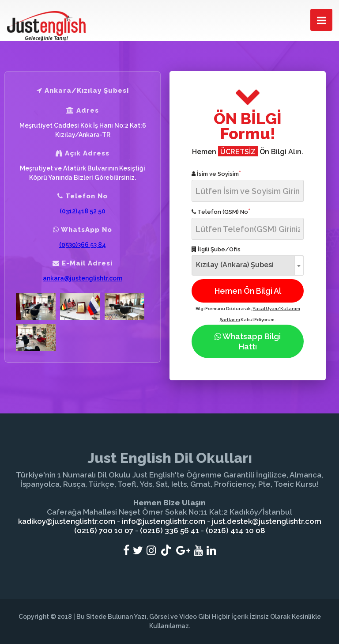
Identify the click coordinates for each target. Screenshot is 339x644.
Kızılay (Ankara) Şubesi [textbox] (235, 265)
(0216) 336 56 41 (169, 530)
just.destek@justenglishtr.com (267, 521)
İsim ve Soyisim (216, 173)
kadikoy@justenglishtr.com (67, 521)
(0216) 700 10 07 (104, 530)
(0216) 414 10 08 (235, 530)
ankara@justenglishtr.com (83, 278)
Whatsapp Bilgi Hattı (248, 341)
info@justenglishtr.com (164, 521)
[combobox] (248, 265)
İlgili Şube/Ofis (216, 249)
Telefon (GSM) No (221, 211)
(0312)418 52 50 (83, 211)
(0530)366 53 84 (83, 245)
